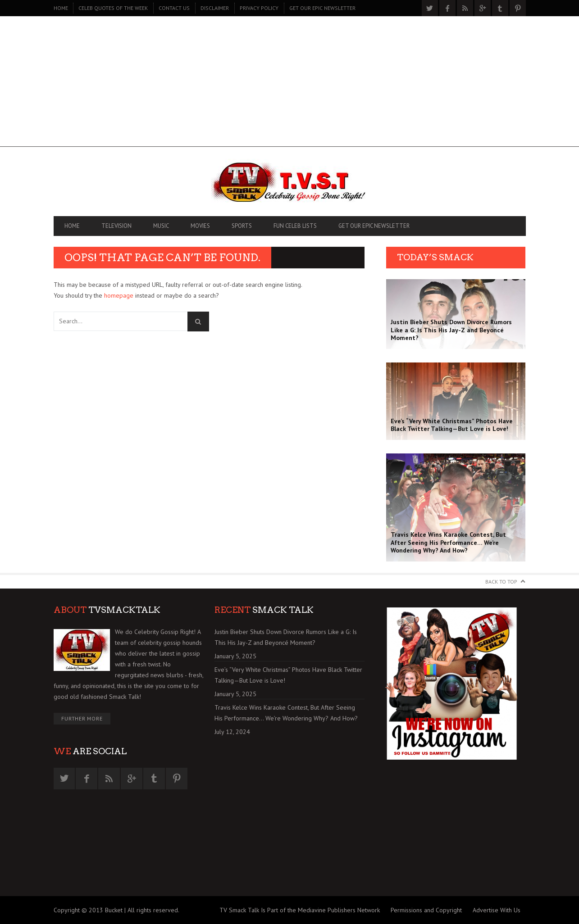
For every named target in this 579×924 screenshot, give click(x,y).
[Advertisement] (290, 84)
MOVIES (200, 226)
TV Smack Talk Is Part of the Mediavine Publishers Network (300, 910)
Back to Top (501, 582)
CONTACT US (174, 8)
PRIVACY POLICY (259, 8)
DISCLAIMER (215, 8)
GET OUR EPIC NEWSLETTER (322, 8)
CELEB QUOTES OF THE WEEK (113, 8)
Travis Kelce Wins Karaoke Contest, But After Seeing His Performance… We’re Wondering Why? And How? (286, 713)
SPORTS (242, 226)
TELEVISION (116, 226)
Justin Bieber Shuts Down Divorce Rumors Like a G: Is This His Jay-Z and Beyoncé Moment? (286, 637)
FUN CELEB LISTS (295, 226)
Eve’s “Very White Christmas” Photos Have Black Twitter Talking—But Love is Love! (288, 675)
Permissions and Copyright (426, 910)
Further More (82, 718)
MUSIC (161, 226)
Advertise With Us (497, 910)
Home (61, 8)
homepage (119, 295)
